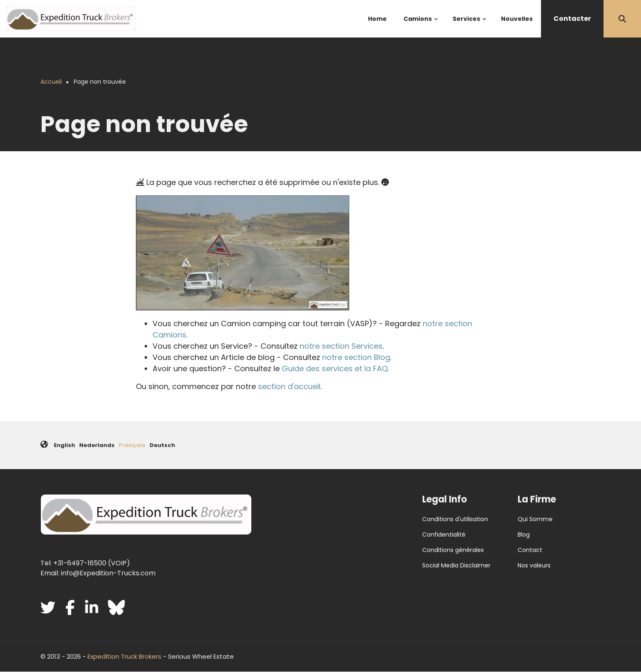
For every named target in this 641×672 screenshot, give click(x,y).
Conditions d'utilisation (455, 519)
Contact (530, 550)
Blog (524, 535)
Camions (421, 26)
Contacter (572, 19)
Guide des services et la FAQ (335, 368)
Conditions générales (453, 550)
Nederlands (97, 445)
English (64, 445)
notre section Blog (356, 357)
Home (377, 19)
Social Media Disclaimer (456, 565)
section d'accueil (289, 386)
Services (470, 26)
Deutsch (162, 445)
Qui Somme (535, 519)
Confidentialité (444, 535)
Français (132, 445)
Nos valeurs (534, 565)
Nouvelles (517, 19)
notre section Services (341, 346)
